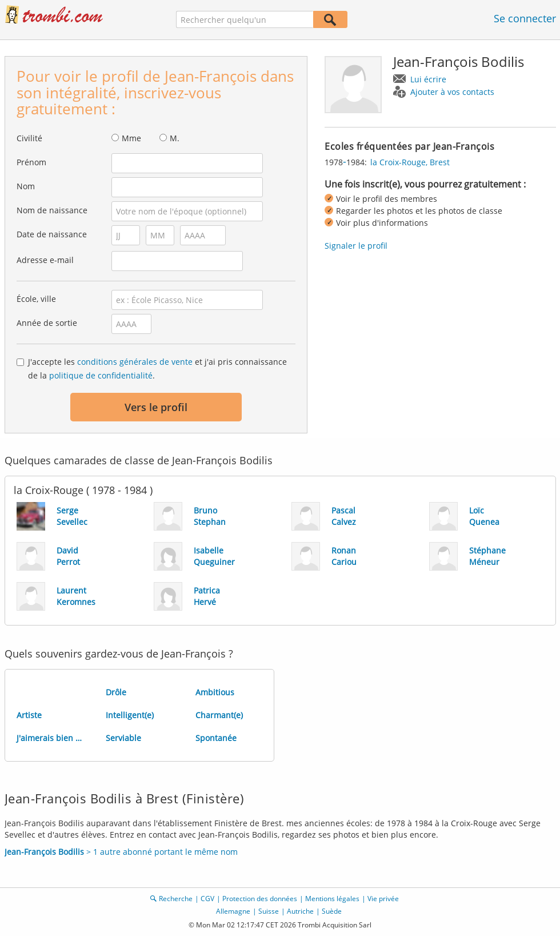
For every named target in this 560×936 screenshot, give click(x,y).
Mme (131, 138)
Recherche (176, 899)
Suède (332, 911)
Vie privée (383, 899)
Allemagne (233, 911)
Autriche (300, 911)
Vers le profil (156, 407)
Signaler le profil (356, 246)
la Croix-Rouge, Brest (410, 162)
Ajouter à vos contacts (452, 92)
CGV (207, 899)
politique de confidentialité (101, 375)
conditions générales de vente (135, 362)
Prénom (31, 162)
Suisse (269, 911)
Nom (26, 186)
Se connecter (525, 18)
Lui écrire (428, 79)
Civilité (29, 138)
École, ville (36, 299)
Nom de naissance (52, 210)
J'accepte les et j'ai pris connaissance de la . (157, 369)
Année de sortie (47, 323)
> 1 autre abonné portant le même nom (121, 852)
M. (175, 138)
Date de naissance (52, 234)
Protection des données (260, 899)
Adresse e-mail (45, 260)
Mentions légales (332, 899)
